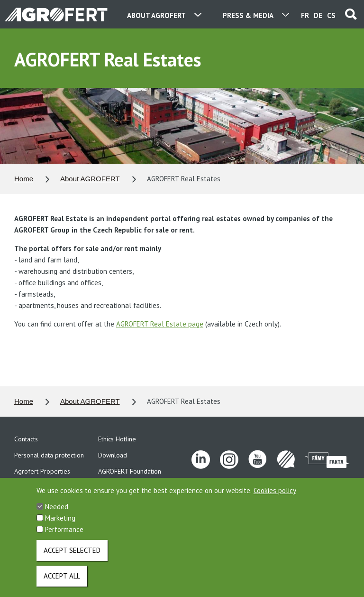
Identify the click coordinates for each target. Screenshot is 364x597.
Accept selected (72, 557)
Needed (57, 514)
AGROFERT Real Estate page (160, 324)
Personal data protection (49, 455)
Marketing (60, 525)
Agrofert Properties (42, 471)
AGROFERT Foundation (130, 471)
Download (113, 455)
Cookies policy (275, 498)
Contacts (26, 439)
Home (24, 179)
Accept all (62, 583)
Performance (64, 536)
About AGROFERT (90, 179)
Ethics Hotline (117, 439)
